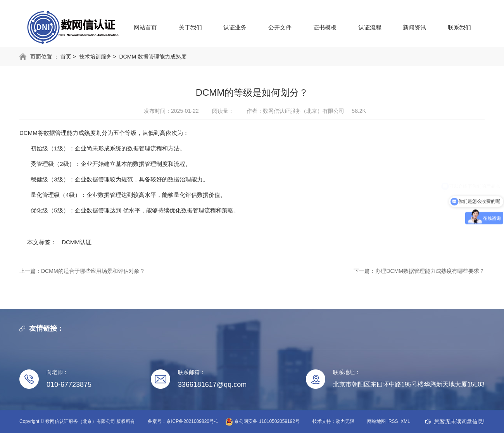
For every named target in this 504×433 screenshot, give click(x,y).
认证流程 (370, 27)
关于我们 (190, 27)
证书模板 (325, 27)
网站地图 (376, 421)
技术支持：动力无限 (333, 421)
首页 (66, 57)
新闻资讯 (414, 27)
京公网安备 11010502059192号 (259, 421)
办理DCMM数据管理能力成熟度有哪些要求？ (430, 271)
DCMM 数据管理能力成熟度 (153, 57)
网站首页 (145, 27)
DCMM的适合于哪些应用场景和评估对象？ (93, 271)
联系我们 (459, 27)
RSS (393, 421)
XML (405, 421)
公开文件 (280, 27)
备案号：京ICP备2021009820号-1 (183, 421)
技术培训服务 (95, 57)
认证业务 (235, 27)
